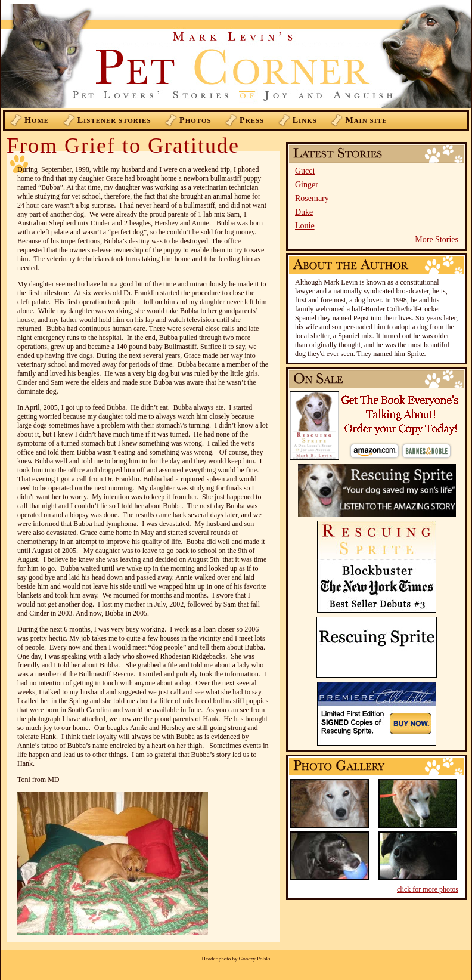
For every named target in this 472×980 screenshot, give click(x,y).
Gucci (305, 171)
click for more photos (428, 889)
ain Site (366, 120)
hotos (195, 120)
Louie (305, 226)
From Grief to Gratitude (123, 146)
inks (305, 120)
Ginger (307, 185)
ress (252, 120)
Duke (304, 212)
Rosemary (312, 198)
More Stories (437, 239)
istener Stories (114, 120)
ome (37, 120)
